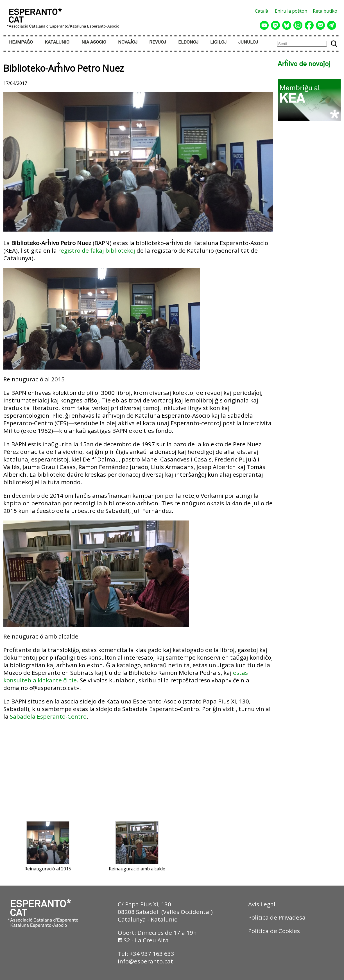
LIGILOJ (218, 42)
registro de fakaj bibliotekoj (97, 250)
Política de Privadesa (277, 917)
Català (262, 11)
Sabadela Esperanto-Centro (48, 716)
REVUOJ (158, 42)
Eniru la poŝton (291, 11)
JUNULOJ (248, 42)
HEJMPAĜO (21, 42)
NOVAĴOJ (128, 42)
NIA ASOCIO (94, 42)
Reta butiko (325, 11)
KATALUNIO (57, 42)
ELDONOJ (188, 42)
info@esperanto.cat (145, 961)
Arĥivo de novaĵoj (304, 64)
